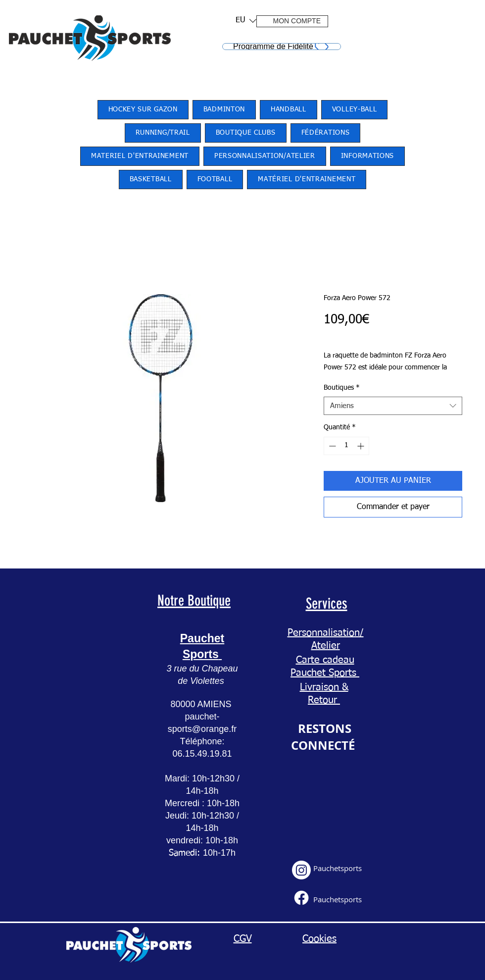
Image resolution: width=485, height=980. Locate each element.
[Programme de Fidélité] (282, 47)
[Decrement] (331, 446)
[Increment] (362, 446)
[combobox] (393, 406)
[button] (243, 21)
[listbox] (246, 21)
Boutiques (342, 388)
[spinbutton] (346, 446)
